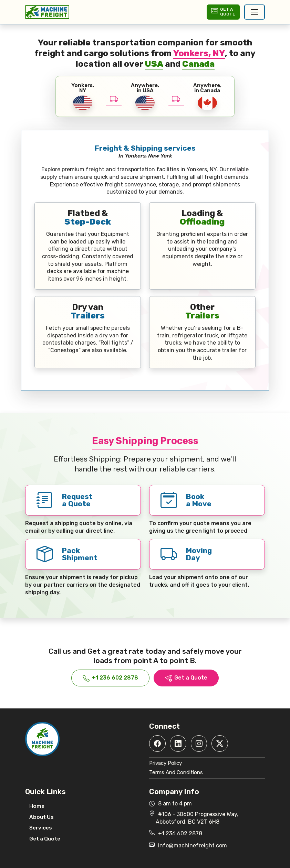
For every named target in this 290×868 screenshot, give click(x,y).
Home (37, 806)
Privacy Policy (165, 763)
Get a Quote (186, 678)
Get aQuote (223, 12)
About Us (42, 817)
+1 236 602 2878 (110, 678)
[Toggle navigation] (255, 12)
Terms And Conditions (176, 772)
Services (41, 828)
